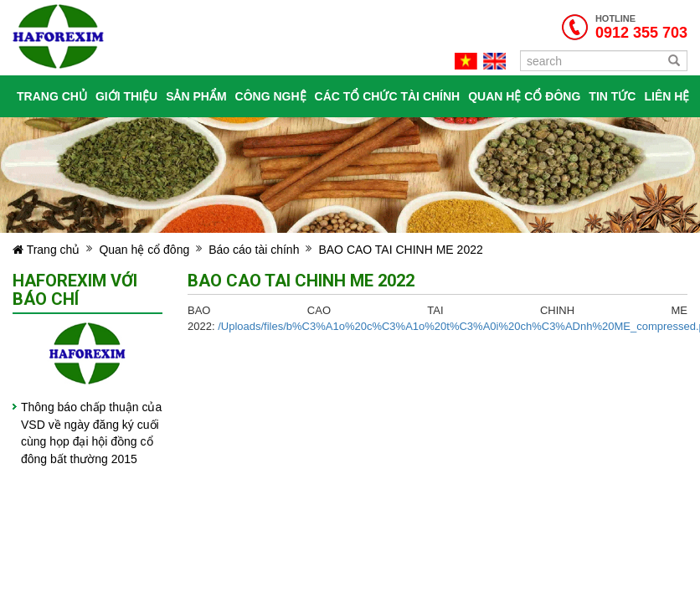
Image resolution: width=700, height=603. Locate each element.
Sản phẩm (196, 96)
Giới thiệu (126, 96)
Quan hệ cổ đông (524, 96)
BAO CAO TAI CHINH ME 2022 (400, 250)
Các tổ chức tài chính (388, 96)
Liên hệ (667, 96)
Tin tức (612, 96)
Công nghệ (271, 96)
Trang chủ (52, 96)
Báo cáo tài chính (254, 250)
